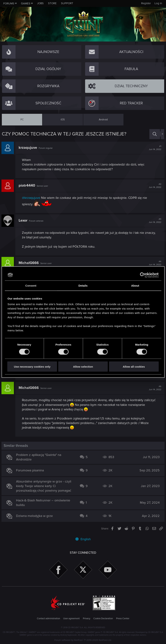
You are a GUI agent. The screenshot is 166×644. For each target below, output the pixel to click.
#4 (155, 263)
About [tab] (135, 285)
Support (67, 3)
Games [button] (26, 3)
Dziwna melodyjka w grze (35, 516)
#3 (155, 221)
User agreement (71, 619)
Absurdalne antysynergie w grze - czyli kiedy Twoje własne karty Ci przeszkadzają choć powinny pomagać (44, 486)
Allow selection (83, 367)
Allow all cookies (134, 367)
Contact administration (48, 619)
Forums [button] (9, 3)
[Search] (155, 134)
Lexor (23, 220)
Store (52, 3)
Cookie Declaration (103, 619)
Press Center (123, 619)
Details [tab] (83, 285)
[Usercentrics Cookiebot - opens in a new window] (143, 275)
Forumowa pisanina (30, 470)
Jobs (40, 3)
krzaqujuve (28, 148)
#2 (155, 186)
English (83, 539)
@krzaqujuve (31, 198)
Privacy (87, 619)
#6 (155, 388)
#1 (155, 148)
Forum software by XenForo (83, 640)
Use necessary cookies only (32, 367)
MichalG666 (29, 263)
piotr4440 (27, 186)
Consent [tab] (31, 285)
